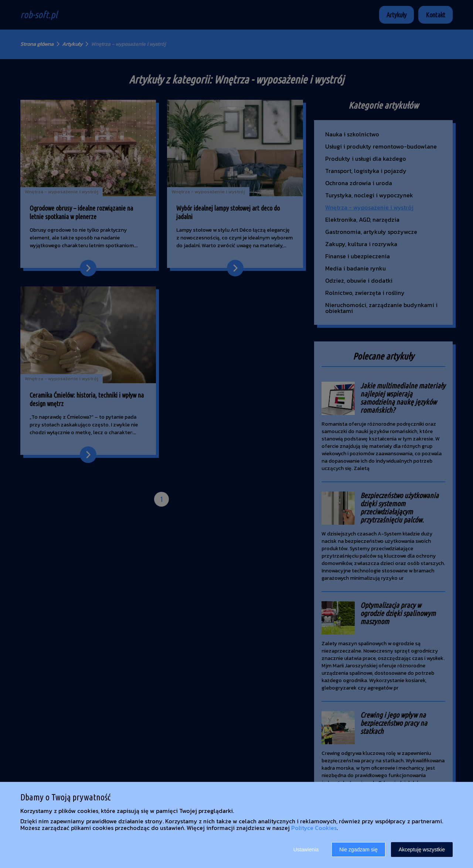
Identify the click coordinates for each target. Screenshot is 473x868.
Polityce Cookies (314, 828)
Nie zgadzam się (358, 850)
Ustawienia (306, 850)
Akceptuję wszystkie (422, 850)
